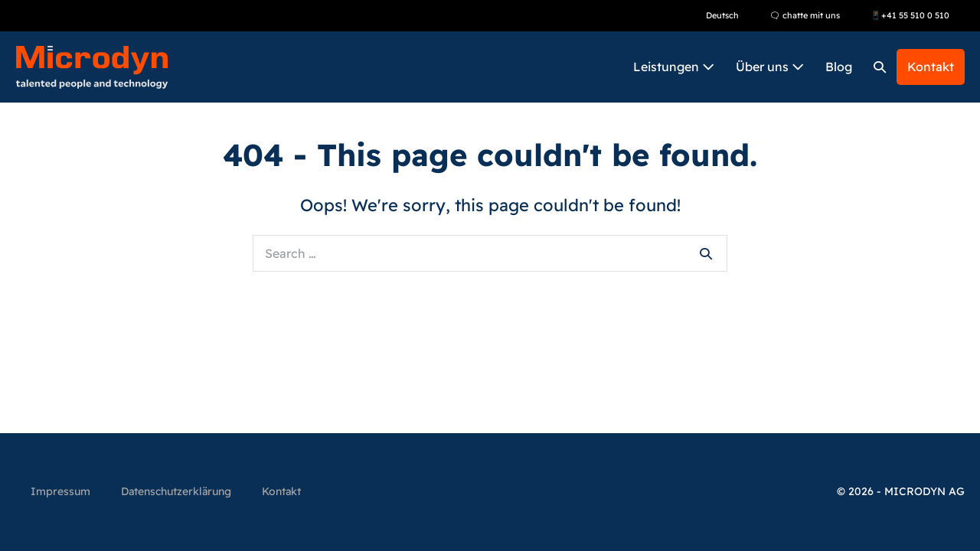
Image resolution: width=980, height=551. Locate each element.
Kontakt (931, 67)
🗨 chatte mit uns (805, 15)
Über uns (770, 67)
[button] (880, 67)
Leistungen (674, 67)
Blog (839, 67)
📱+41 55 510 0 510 (910, 15)
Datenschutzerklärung (176, 491)
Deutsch (722, 15)
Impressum (60, 491)
